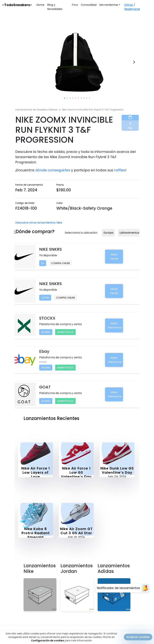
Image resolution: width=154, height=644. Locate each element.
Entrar (129, 5)
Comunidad (89, 5)
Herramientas (109, 5)
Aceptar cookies (138, 637)
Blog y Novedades (55, 7)
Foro (75, 5)
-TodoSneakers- (17, 5)
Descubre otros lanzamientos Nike (39, 223)
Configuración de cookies (48, 641)
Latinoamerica (129, 233)
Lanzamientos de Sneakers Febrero (36, 110)
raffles (120, 170)
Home (40, 5)
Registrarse (132, 9)
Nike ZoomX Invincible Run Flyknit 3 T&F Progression (93, 110)
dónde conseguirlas (53, 170)
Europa (108, 233)
